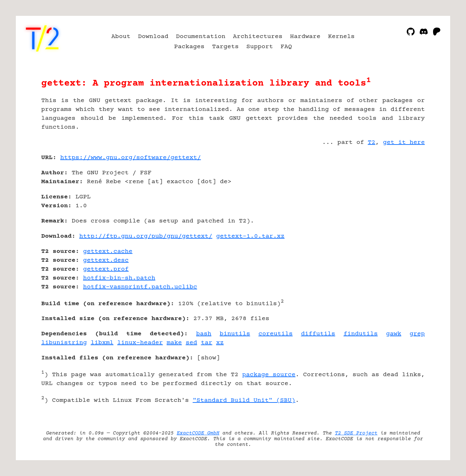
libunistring (64, 343)
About (121, 37)
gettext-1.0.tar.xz (250, 236)
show (209, 358)
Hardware (305, 37)
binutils (235, 334)
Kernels (341, 37)
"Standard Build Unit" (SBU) (244, 400)
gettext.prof (106, 269)
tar (207, 343)
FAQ (286, 47)
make (174, 343)
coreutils (275, 334)
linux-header (140, 343)
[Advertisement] (406, 195)
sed (191, 343)
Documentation (201, 37)
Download (153, 37)
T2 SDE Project (356, 433)
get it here (404, 142)
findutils (361, 334)
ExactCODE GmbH (198, 433)
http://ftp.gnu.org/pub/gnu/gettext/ (146, 236)
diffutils (318, 334)
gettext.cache (108, 251)
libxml (102, 343)
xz (220, 343)
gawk (394, 334)
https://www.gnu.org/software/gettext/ (131, 158)
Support (260, 47)
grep (417, 334)
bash (204, 334)
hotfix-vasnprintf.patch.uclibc (140, 287)
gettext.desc (106, 260)
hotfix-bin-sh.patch (119, 278)
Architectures (258, 37)
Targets (225, 47)
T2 (372, 142)
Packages (189, 47)
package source (269, 375)
